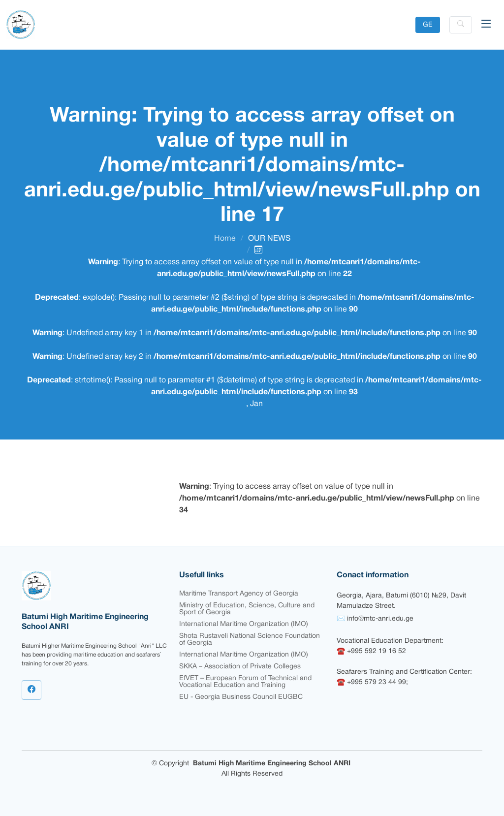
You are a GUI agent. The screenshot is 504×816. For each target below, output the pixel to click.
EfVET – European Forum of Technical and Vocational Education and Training (245, 682)
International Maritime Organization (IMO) (244, 624)
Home (225, 239)
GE (428, 25)
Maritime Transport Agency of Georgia (239, 594)
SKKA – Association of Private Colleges (240, 667)
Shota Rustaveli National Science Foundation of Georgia (250, 640)
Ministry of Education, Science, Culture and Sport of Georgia (247, 609)
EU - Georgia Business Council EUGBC (241, 697)
